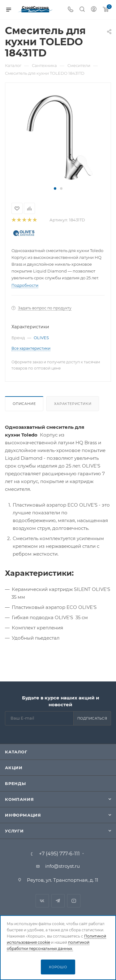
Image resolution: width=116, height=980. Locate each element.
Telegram (58, 901)
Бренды (15, 783)
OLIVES (41, 338)
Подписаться (92, 718)
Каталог (16, 752)
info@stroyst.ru (62, 866)
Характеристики (73, 404)
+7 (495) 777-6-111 (59, 854)
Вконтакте (42, 901)
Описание (24, 404)
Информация (23, 815)
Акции (14, 768)
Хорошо (58, 967)
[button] (55, 188)
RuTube (74, 901)
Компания (19, 799)
